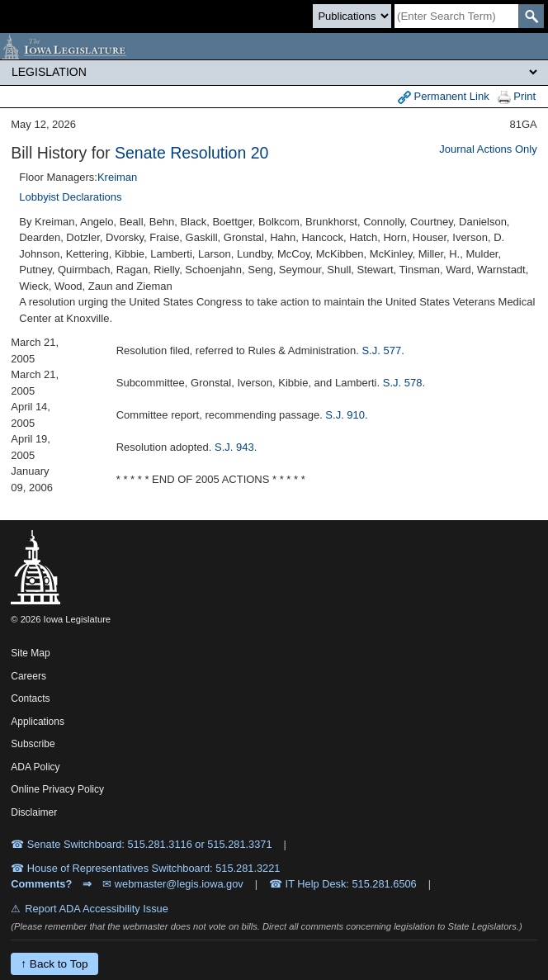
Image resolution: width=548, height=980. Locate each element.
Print (517, 97)
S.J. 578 (403, 383)
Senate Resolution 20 (191, 153)
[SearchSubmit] (531, 16)
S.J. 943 (234, 447)
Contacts (30, 698)
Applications (38, 722)
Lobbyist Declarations (70, 197)
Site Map (30, 653)
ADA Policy (35, 767)
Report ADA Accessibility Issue (97, 909)
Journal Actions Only (488, 149)
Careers (28, 676)
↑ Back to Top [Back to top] (54, 964)
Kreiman (117, 177)
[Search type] (352, 16)
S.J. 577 (381, 350)
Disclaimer (34, 812)
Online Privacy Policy (57, 789)
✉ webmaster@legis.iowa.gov (173, 884)
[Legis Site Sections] (274, 72)
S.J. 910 (345, 415)
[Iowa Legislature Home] (274, 46)
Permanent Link (444, 97)
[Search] (456, 16)
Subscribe (33, 744)
